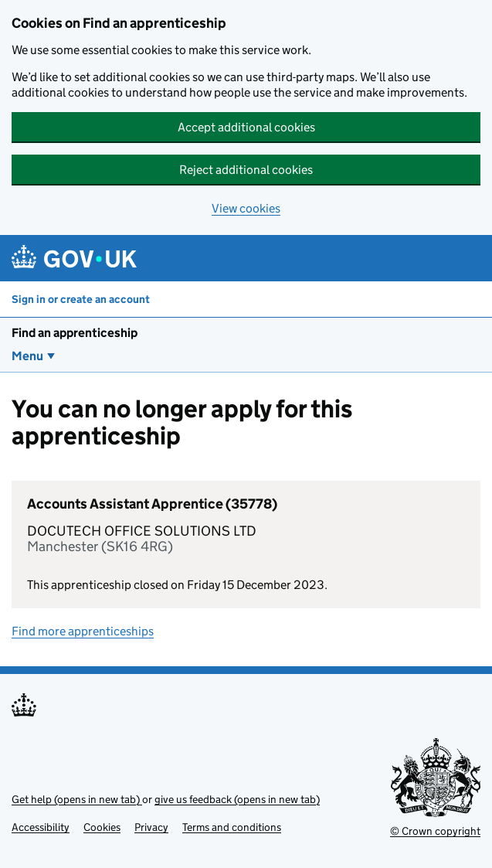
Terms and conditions (232, 827)
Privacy (151, 827)
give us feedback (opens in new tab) (237, 799)
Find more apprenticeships (83, 631)
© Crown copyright (435, 831)
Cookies (102, 827)
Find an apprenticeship (75, 333)
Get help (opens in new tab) (77, 799)
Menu (27, 356)
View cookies (246, 208)
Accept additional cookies (246, 127)
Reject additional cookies (246, 170)
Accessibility (41, 827)
